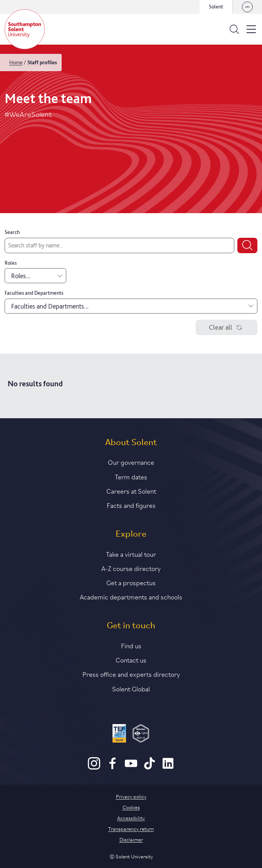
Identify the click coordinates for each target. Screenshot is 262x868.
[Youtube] (131, 767)
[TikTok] (149, 767)
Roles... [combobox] (37, 276)
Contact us (131, 659)
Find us (131, 645)
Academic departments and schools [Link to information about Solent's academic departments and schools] (131, 596)
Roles (11, 263)
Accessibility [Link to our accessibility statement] (131, 818)
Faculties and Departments (34, 293)
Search (12, 232)
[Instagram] (94, 767)
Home (16, 62)
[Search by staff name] (119, 245)
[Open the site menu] (251, 29)
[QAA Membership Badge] (141, 734)
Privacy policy (131, 796)
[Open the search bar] (234, 29)
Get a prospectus (131, 582)
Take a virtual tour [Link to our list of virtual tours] (131, 554)
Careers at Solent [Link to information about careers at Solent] (131, 491)
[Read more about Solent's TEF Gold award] (119, 734)
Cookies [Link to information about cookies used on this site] (131, 807)
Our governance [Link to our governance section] (131, 462)
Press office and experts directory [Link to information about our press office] (131, 674)
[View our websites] (247, 7)
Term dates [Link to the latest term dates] (131, 476)
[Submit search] (247, 245)
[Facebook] (113, 767)
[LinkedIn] (168, 767)
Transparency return (131, 828)
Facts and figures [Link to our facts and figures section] (131, 505)
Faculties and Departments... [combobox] (132, 306)
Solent (216, 7)
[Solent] (25, 29)
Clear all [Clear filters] (227, 327)
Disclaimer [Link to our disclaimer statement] (131, 839)
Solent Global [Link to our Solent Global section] (131, 688)
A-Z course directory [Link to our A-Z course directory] (131, 568)
